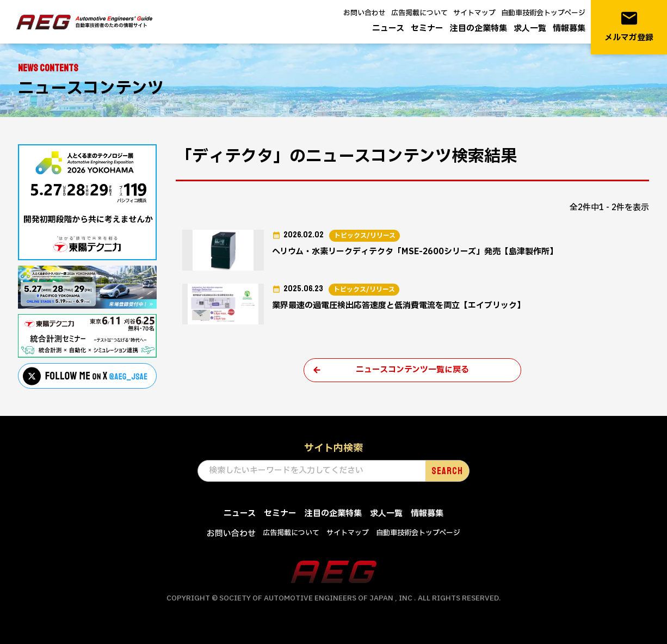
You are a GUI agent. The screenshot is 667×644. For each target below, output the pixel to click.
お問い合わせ (365, 13)
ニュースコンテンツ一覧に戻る (412, 370)
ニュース (388, 29)
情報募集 (569, 29)
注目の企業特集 (478, 29)
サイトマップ (474, 13)
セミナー (427, 29)
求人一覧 (530, 29)
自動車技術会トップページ (543, 13)
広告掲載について (419, 13)
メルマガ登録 (629, 26)
